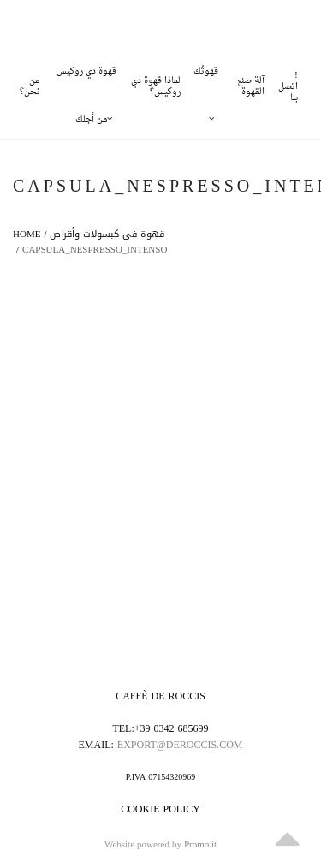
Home (27, 234)
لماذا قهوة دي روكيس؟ (156, 86)
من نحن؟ (30, 86)
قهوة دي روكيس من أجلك (86, 80)
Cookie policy (160, 809)
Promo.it (200, 845)
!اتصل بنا (288, 87)
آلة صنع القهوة (251, 86)
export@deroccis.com (180, 745)
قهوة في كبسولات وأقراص (107, 234)
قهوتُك (206, 80)
